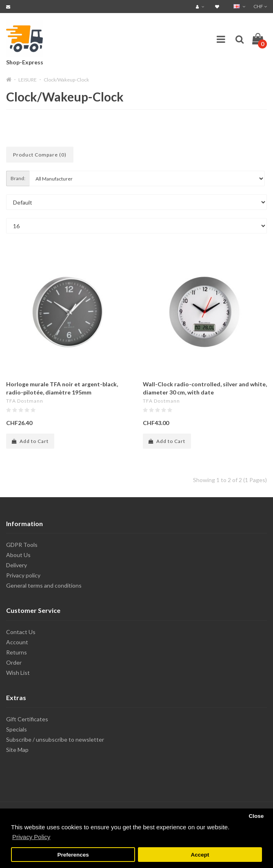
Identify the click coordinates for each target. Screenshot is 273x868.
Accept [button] (200, 855)
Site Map (17, 750)
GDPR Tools (22, 545)
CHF (260, 6)
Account (17, 642)
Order (14, 662)
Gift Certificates (27, 719)
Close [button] (256, 816)
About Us (18, 555)
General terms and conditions (44, 585)
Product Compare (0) (40, 155)
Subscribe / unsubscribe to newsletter (55, 739)
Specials (17, 729)
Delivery (17, 565)
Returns (17, 652)
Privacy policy (23, 575)
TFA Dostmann (25, 401)
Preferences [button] (73, 855)
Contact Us (21, 632)
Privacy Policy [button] (31, 837)
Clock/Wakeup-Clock (66, 80)
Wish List (18, 673)
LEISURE (28, 80)
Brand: (18, 178)
